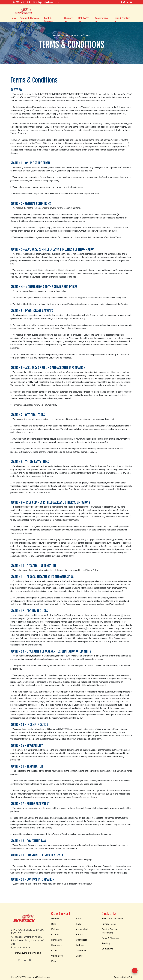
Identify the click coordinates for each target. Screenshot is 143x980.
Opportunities (101, 18)
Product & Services (29, 18)
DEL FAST (83, 18)
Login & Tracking (122, 18)
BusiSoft (129, 977)
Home (13, 18)
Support (68, 18)
